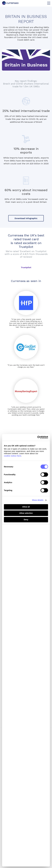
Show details (38, 500)
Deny (26, 520)
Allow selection (26, 513)
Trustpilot (26, 267)
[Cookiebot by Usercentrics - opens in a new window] (37, 437)
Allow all (26, 507)
